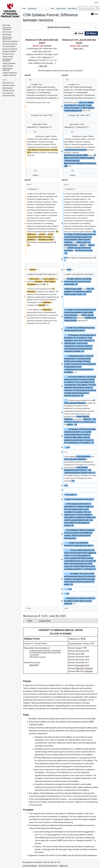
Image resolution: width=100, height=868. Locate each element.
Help (94, 14)
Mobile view (64, 866)
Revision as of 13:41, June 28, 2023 (77, 40)
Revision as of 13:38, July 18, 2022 (40, 40)
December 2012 (83, 665)
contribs (47, 46)
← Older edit (42, 66)
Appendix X (34, 665)
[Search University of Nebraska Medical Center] (89, 8)
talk (41, 46)
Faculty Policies (45, 621)
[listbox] (85, 33)
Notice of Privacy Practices (48, 866)
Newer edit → (79, 49)
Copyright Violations (30, 866)
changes (89, 668)
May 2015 (80, 668)
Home (30, 621)
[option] (79, 33)
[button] (60, 27)
